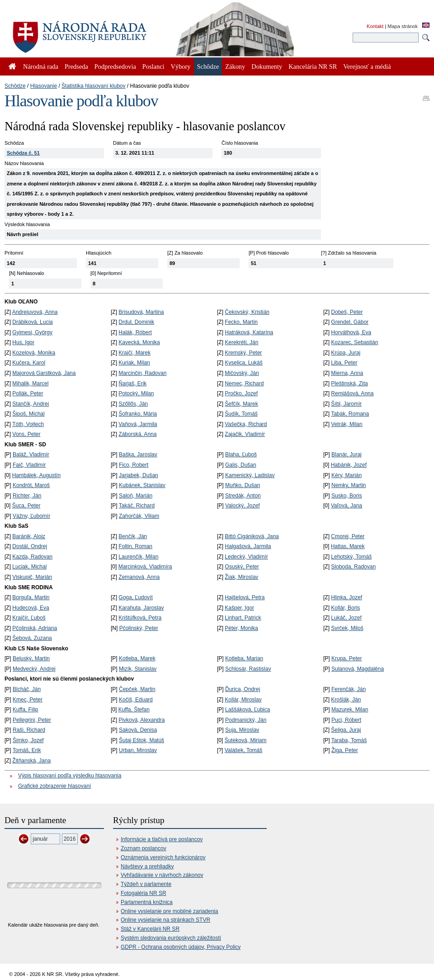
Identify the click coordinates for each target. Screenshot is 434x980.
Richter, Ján (27, 496)
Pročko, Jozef (241, 393)
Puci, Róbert (346, 720)
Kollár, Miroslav (243, 700)
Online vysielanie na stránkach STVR (165, 920)
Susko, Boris (347, 496)
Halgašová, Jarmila (248, 546)
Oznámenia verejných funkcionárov (163, 857)
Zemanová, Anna (139, 577)
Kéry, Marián (347, 475)
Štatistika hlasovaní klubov (93, 86)
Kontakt (375, 26)
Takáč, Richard (137, 506)
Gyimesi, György (32, 332)
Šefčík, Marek (241, 404)
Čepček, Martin (137, 689)
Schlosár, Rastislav (248, 669)
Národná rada (41, 66)
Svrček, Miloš (347, 628)
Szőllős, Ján (133, 404)
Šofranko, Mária (138, 414)
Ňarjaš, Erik (132, 383)
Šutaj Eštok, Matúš (142, 740)
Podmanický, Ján (246, 720)
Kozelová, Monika (34, 353)
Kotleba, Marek (137, 658)
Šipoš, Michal (28, 414)
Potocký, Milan (136, 393)
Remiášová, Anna (352, 393)
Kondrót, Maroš (31, 485)
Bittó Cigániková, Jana (252, 536)
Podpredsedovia (115, 66)
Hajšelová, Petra (245, 597)
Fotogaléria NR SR (144, 893)
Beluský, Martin (31, 658)
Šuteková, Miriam (246, 740)
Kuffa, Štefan (134, 710)
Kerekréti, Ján (241, 342)
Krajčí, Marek (134, 353)
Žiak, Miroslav (241, 577)
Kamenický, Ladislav (250, 475)
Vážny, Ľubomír (31, 516)
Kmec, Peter (28, 700)
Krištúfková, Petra (140, 618)
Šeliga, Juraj (346, 730)
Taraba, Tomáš (349, 740)
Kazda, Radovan (32, 557)
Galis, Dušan (241, 465)
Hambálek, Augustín (36, 475)
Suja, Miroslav (242, 730)
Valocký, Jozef (242, 506)
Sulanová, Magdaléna (358, 669)
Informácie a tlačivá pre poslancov (162, 839)
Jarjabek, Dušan (139, 475)
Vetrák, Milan (347, 424)
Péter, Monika (241, 628)
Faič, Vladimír (29, 465)
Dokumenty (267, 66)
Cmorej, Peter (348, 536)
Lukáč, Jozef (346, 618)
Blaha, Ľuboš (241, 454)
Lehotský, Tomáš (351, 557)
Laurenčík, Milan (138, 557)
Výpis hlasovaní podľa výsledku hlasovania (70, 776)
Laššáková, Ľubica (248, 710)
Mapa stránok (403, 26)
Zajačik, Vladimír (245, 434)
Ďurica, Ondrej (243, 689)
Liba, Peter (344, 363)
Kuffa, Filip (25, 710)
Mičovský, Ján (242, 373)
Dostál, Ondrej (30, 546)
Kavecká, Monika (139, 342)
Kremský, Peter (243, 353)
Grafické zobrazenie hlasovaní (54, 786)
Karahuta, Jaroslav (141, 608)
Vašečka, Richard (246, 424)
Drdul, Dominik (136, 322)
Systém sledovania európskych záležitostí (171, 938)
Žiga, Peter (345, 750)
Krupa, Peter (347, 658)
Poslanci (153, 66)
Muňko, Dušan (243, 485)
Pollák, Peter (28, 393)
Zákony (235, 66)
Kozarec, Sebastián (354, 342)
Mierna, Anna (347, 373)
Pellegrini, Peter (32, 720)
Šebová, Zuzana (32, 638)
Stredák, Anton (243, 496)
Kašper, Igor (239, 608)
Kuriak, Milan (134, 363)
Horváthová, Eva (351, 332)
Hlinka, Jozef (347, 597)
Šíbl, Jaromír (346, 404)
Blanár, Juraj (347, 454)
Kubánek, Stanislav (142, 485)
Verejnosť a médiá (367, 66)
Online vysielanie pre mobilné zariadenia (169, 911)
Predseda (76, 66)
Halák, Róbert (135, 332)
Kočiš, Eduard (136, 700)
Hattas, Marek (348, 546)
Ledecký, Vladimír (246, 557)
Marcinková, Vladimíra (145, 567)
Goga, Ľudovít (135, 597)
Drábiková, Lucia (32, 322)
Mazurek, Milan (350, 710)
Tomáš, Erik (27, 750)
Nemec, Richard (244, 383)
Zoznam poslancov (144, 848)
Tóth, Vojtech (28, 424)
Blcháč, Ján (27, 689)
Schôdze (15, 86)
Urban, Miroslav (138, 750)
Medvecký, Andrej (34, 669)
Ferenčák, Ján (349, 689)
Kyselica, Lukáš (243, 363)
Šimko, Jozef (28, 740)
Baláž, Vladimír (31, 454)
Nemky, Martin (349, 485)
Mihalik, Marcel (30, 383)
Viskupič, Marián (32, 577)
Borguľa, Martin (31, 597)
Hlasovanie (44, 86)
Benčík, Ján (133, 536)
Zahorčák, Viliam (139, 516)
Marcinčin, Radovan (142, 373)
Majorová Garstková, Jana (44, 373)
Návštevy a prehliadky (147, 866)
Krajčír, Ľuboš (29, 618)
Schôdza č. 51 (23, 153)
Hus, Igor (23, 342)
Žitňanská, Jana (31, 761)
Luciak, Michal (29, 567)
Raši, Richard (29, 730)
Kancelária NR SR (313, 66)
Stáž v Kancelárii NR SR (150, 929)
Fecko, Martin (241, 322)
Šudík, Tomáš (241, 414)
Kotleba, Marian (244, 658)
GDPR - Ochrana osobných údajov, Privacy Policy (181, 947)
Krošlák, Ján (346, 700)
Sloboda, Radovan (353, 567)
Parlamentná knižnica (147, 902)
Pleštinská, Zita (349, 383)
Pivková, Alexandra (142, 720)
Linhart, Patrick (243, 618)
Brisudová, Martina (141, 312)
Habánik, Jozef (349, 465)
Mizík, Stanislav (138, 669)
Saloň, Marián (136, 496)
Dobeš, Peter (347, 312)
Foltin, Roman (135, 546)
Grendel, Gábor (350, 322)
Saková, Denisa (138, 730)
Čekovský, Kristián (247, 312)
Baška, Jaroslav (138, 454)
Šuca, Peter (26, 506)
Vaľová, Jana (347, 506)
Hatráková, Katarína (249, 332)
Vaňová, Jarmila (138, 424)
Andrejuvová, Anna (35, 312)
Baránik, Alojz (29, 536)
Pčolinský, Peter (139, 628)
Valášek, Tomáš (244, 750)
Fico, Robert (134, 465)
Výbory (181, 66)
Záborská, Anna (137, 434)
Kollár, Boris (345, 608)
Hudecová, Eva (31, 608)
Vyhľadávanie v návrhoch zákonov (162, 875)
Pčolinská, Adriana (35, 628)
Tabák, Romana (350, 414)
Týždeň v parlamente (146, 884)
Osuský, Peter (242, 567)
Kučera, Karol (29, 363)
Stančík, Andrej (31, 404)
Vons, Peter (26, 434)
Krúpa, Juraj (346, 353)
